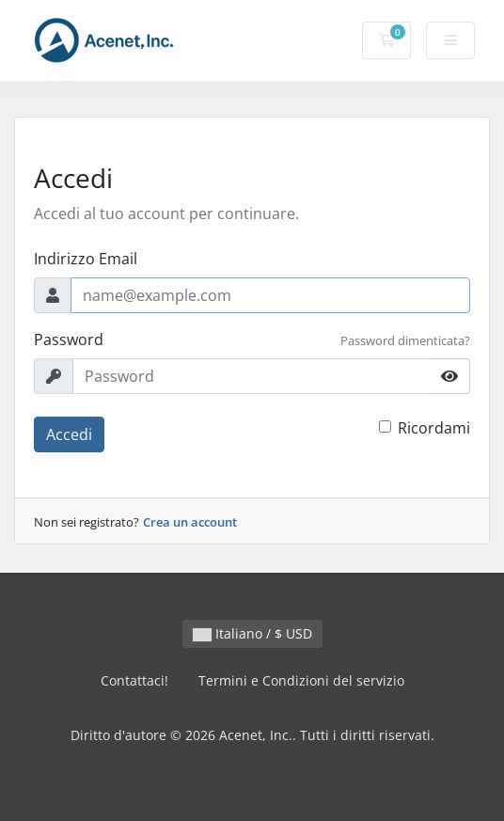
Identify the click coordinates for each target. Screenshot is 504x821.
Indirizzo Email (86, 259)
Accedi (69, 434)
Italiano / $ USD (252, 633)
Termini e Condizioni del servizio (301, 680)
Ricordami (434, 428)
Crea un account (190, 522)
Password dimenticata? (405, 340)
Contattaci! (134, 680)
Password (69, 339)
